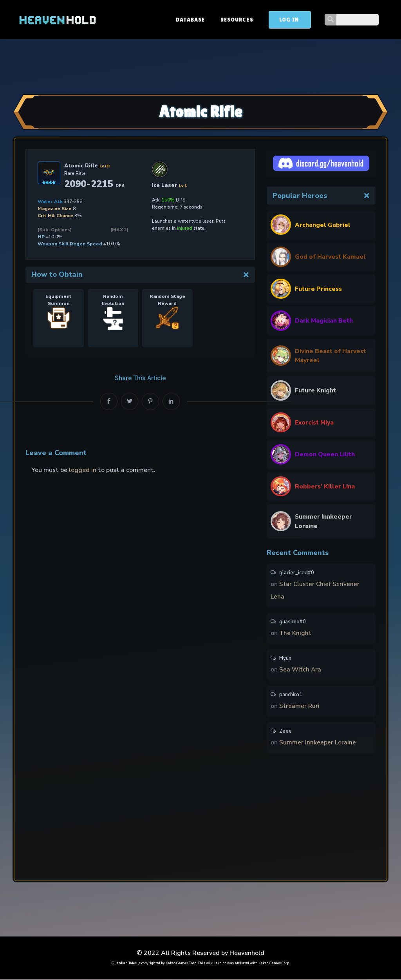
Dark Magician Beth (324, 321)
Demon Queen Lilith (325, 455)
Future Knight (316, 391)
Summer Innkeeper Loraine (324, 522)
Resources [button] (280, 20)
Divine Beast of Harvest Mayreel (321, 356)
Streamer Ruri (300, 707)
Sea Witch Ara (301, 671)
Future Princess (319, 289)
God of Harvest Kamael (331, 257)
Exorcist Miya (315, 423)
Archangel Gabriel (323, 225)
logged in (83, 470)
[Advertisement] (200, 65)
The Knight (296, 634)
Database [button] (233, 20)
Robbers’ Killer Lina (325, 487)
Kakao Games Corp (181, 964)
